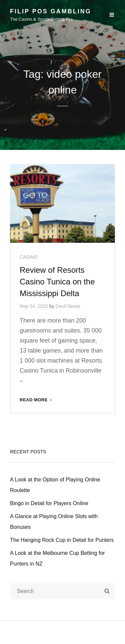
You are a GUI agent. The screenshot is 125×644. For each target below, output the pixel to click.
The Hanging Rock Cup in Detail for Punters (62, 540)
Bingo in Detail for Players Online (49, 503)
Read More (36, 400)
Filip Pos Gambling (51, 11)
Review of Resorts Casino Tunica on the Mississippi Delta (57, 282)
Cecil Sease (68, 306)
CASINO (29, 257)
